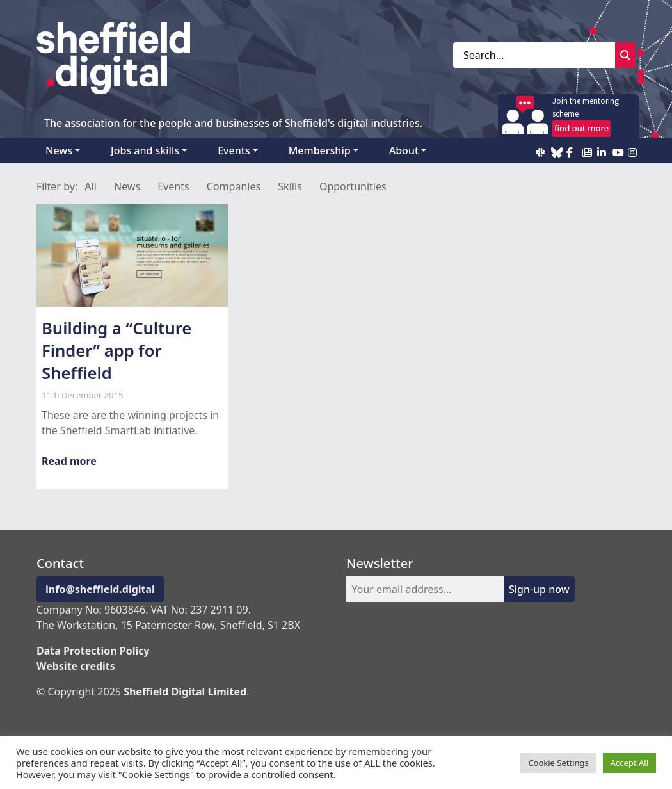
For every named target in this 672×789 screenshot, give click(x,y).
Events (234, 150)
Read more (69, 461)
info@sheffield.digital (100, 589)
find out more (581, 128)
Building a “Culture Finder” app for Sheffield (116, 351)
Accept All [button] (629, 763)
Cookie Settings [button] (558, 763)
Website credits (76, 666)
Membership (320, 150)
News (59, 150)
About (404, 150)
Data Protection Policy (93, 651)
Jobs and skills (145, 150)
